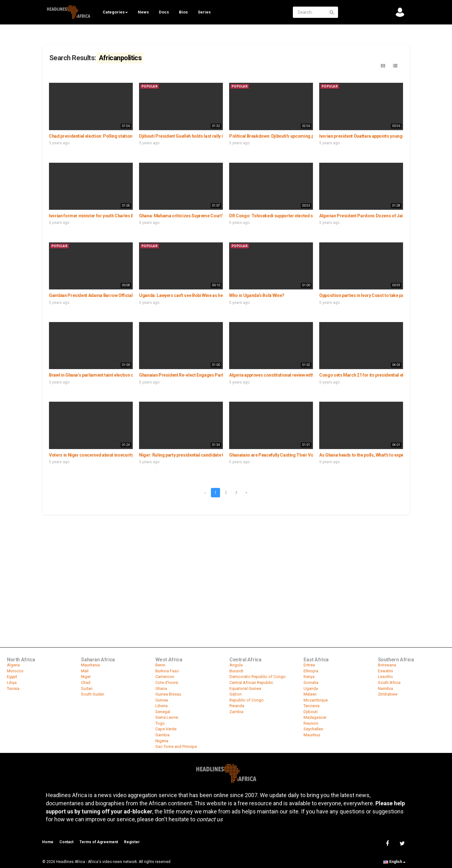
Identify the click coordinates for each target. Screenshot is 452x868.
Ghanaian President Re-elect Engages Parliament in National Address (208, 375)
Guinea (162, 700)
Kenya (309, 677)
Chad (86, 683)
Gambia (162, 735)
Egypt (12, 677)
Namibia (385, 688)
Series (204, 12)
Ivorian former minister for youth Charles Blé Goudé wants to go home (118, 216)
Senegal (163, 712)
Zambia (236, 712)
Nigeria (162, 741)
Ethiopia (311, 671)
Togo (160, 723)
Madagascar (315, 717)
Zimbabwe (388, 694)
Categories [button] (115, 12)
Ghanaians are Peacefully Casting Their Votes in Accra (283, 455)
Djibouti (311, 712)
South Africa (389, 683)
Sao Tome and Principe (176, 746)
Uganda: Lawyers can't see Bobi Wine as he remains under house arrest (209, 295)
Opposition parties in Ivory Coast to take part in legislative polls (381, 295)
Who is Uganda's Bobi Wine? (257, 295)
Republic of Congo (247, 700)
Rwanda (237, 706)
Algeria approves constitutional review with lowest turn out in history (296, 375)
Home (48, 842)
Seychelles (313, 729)
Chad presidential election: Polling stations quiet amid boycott (111, 136)
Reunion (311, 723)
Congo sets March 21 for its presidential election (368, 375)
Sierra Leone (167, 717)
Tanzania (312, 706)
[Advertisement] (226, 562)
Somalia (311, 683)
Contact (66, 842)
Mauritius (312, 735)
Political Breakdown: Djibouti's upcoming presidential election (291, 136)
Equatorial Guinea (245, 688)
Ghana (161, 688)
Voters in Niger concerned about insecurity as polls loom (105, 455)
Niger (86, 677)
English (394, 862)
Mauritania (90, 665)
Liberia (161, 706)
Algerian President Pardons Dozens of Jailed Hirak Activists (379, 216)
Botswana (387, 665)
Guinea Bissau (168, 694)
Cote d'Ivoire (167, 683)
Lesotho (385, 677)
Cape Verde (166, 729)
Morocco (15, 671)
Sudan (87, 688)
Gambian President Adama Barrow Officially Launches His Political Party (121, 295)
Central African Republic (251, 683)
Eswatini (385, 671)
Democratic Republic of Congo (258, 677)
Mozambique (316, 700)
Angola (236, 665)
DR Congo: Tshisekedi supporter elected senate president (287, 216)
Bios (183, 12)
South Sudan (93, 694)
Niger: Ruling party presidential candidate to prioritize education (203, 455)
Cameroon (165, 677)
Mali (85, 671)
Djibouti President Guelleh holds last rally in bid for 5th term (198, 136)
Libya (12, 683)
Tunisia (13, 688)
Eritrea (309, 665)
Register (132, 842)
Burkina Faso (167, 671)
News (143, 12)
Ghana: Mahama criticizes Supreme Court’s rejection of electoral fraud (209, 216)
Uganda (311, 688)
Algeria (13, 665)
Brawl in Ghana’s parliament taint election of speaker (100, 375)
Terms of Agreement (99, 842)
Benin (160, 665)
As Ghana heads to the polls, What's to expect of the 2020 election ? (385, 455)
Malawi (310, 694)
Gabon (236, 694)
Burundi (236, 671)
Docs (164, 12)
